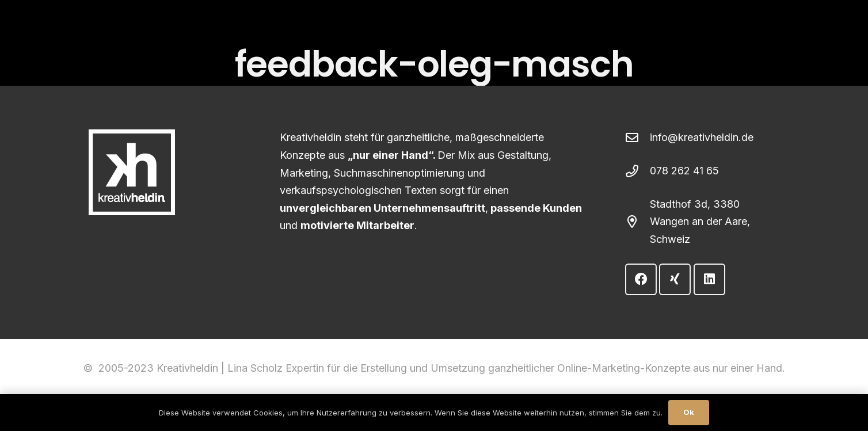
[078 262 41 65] (637, 171)
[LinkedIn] (709, 279)
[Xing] (675, 279)
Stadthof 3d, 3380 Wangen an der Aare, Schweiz (700, 222)
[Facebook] (641, 279)
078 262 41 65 (684, 171)
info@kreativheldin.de (702, 137)
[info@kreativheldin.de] (637, 138)
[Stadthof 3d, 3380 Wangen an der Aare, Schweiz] (637, 222)
